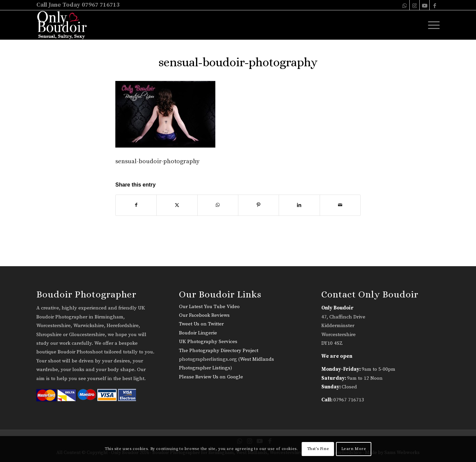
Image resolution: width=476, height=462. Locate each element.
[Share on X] (177, 205)
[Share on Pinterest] (258, 205)
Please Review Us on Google (211, 377)
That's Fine (318, 449)
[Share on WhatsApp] (218, 205)
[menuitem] (432, 25)
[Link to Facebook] (435, 5)
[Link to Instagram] (414, 5)
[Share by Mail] (340, 205)
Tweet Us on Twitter (201, 324)
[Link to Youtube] (424, 5)
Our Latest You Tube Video (209, 307)
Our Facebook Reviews (204, 315)
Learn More (354, 449)
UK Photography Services (208, 342)
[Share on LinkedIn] (299, 205)
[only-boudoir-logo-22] (65, 25)
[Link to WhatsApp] (404, 5)
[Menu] (432, 25)
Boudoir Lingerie (198, 333)
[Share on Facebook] (136, 205)
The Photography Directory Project (219, 351)
